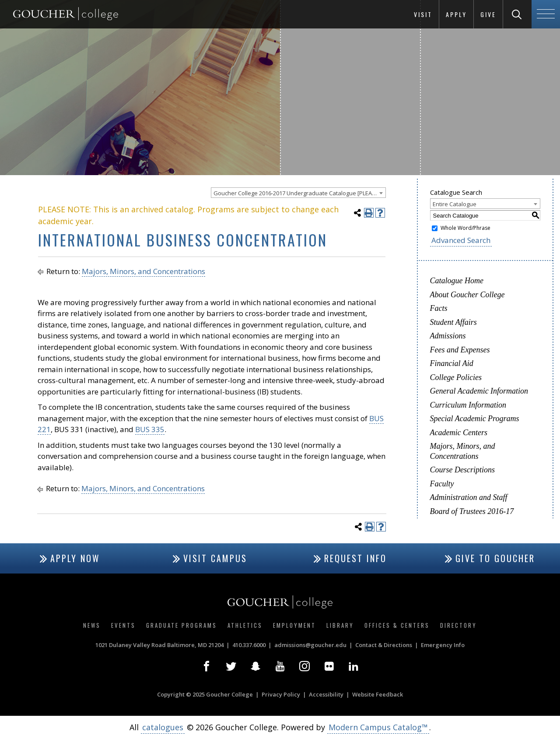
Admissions (448, 336)
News (92, 625)
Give (488, 14)
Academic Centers (459, 433)
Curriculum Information (468, 405)
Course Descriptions (463, 470)
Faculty (442, 484)
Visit (423, 14)
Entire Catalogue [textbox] (455, 204)
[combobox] (298, 193)
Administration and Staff (469, 497)
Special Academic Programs (475, 419)
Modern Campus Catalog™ (378, 727)
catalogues (163, 727)
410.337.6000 (249, 645)
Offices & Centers (397, 625)
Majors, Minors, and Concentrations (143, 271)
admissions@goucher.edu (310, 645)
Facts (439, 308)
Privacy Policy (281, 694)
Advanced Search (461, 240)
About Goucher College (467, 295)
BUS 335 (150, 429)
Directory (458, 625)
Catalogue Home (457, 281)
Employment (294, 625)
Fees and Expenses (460, 350)
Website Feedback (378, 694)
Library (340, 625)
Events (123, 625)
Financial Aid (452, 363)
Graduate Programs (182, 625)
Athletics (245, 625)
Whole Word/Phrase (465, 228)
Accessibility (326, 694)
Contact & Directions (384, 645)
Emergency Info (443, 645)
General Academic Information (479, 391)
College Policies (456, 377)
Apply (456, 14)
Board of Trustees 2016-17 (472, 511)
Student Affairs (453, 322)
